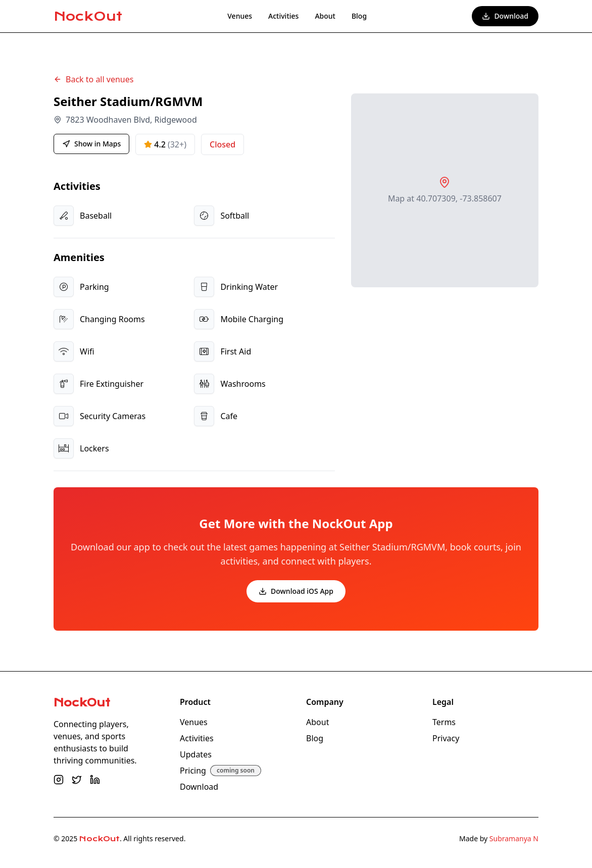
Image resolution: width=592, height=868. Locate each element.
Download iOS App (296, 591)
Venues (240, 16)
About (325, 16)
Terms (444, 722)
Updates (196, 754)
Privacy (446, 738)
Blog (359, 16)
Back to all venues (93, 79)
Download (505, 16)
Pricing (193, 771)
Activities (283, 16)
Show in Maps (91, 144)
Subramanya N (514, 838)
